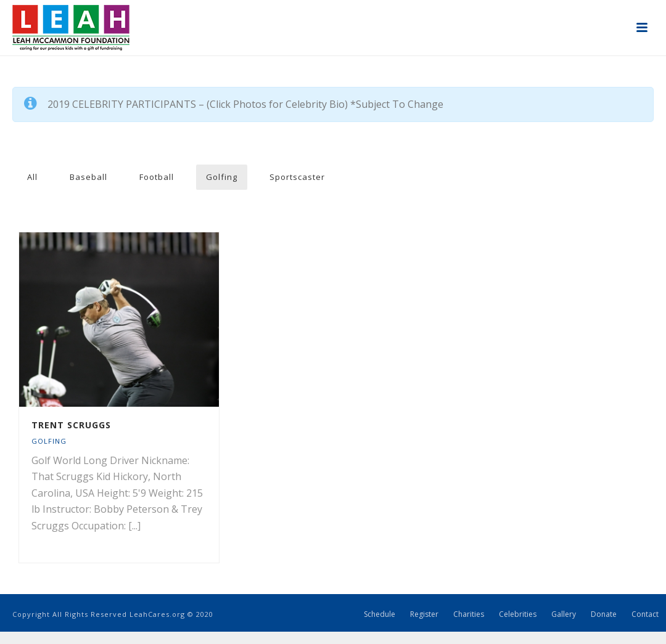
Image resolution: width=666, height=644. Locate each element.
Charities (469, 614)
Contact (645, 614)
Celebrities (518, 614)
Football (157, 177)
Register (424, 614)
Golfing (222, 177)
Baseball (88, 177)
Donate (604, 614)
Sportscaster (297, 177)
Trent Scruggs (71, 425)
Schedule (380, 614)
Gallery (564, 614)
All (32, 177)
